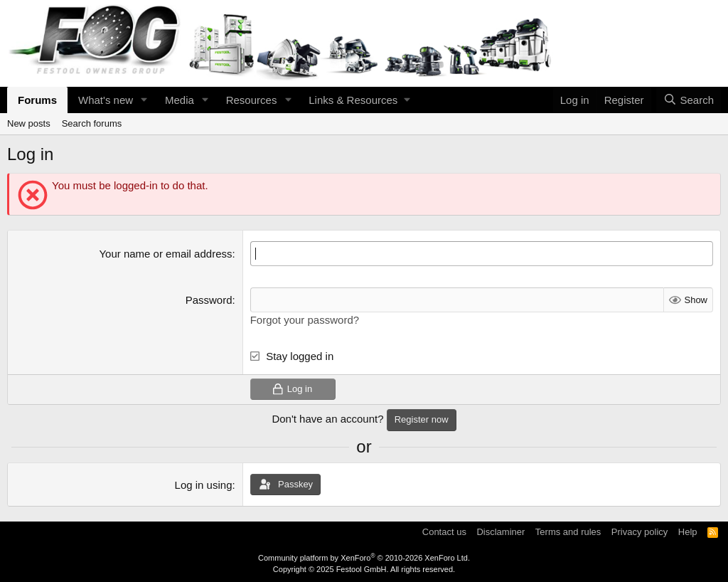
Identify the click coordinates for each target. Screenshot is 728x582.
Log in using (204, 485)
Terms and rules (568, 532)
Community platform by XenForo (364, 558)
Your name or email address (165, 254)
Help (688, 532)
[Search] (689, 100)
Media (180, 100)
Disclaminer (500, 532)
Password (209, 300)
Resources (252, 100)
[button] (144, 100)
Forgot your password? (305, 320)
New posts (29, 123)
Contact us (444, 532)
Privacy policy (639, 532)
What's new (106, 100)
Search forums (92, 123)
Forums (37, 100)
